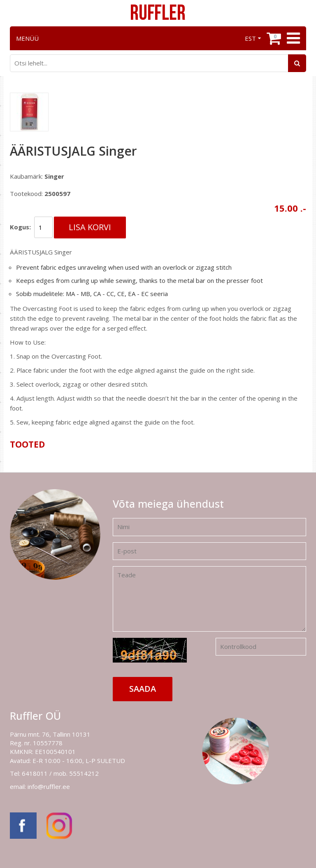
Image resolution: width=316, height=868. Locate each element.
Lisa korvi (90, 227)
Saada (143, 689)
